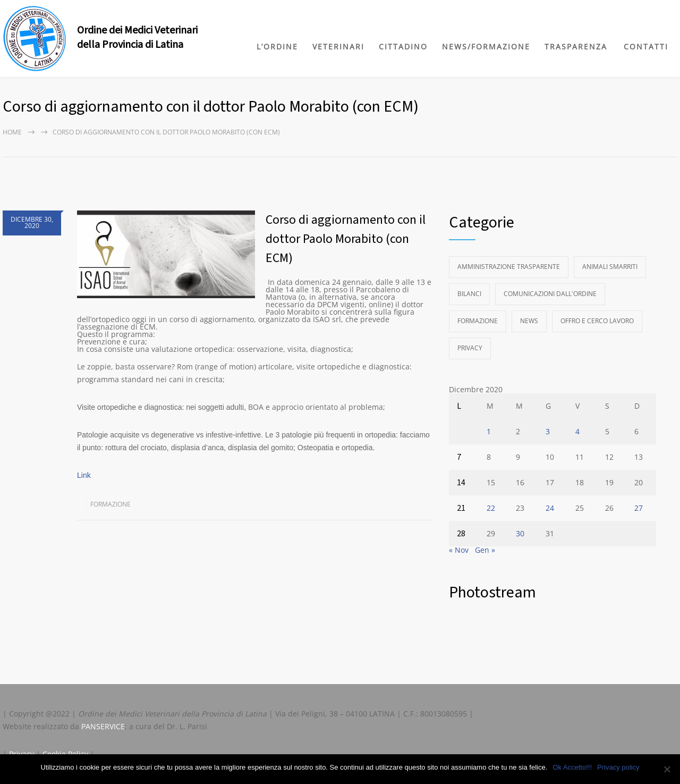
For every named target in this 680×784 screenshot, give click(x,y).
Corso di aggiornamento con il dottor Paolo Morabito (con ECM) (346, 239)
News (529, 321)
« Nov (459, 550)
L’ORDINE (277, 47)
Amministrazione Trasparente (509, 267)
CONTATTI (646, 47)
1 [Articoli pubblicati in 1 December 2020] (489, 431)
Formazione (110, 504)
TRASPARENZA (576, 47)
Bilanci (469, 294)
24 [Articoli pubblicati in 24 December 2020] (550, 508)
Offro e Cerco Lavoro (597, 321)
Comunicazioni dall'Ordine (550, 294)
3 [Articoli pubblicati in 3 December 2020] (548, 431)
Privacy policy (618, 767)
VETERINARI (338, 47)
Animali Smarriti (610, 267)
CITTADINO (403, 47)
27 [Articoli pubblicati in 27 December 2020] (639, 508)
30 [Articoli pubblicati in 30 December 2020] (520, 533)
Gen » (485, 550)
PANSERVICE (103, 726)
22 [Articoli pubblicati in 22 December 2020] (491, 508)
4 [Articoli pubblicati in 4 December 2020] (577, 431)
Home (12, 132)
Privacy (470, 348)
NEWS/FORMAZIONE (486, 47)
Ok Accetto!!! (572, 767)
